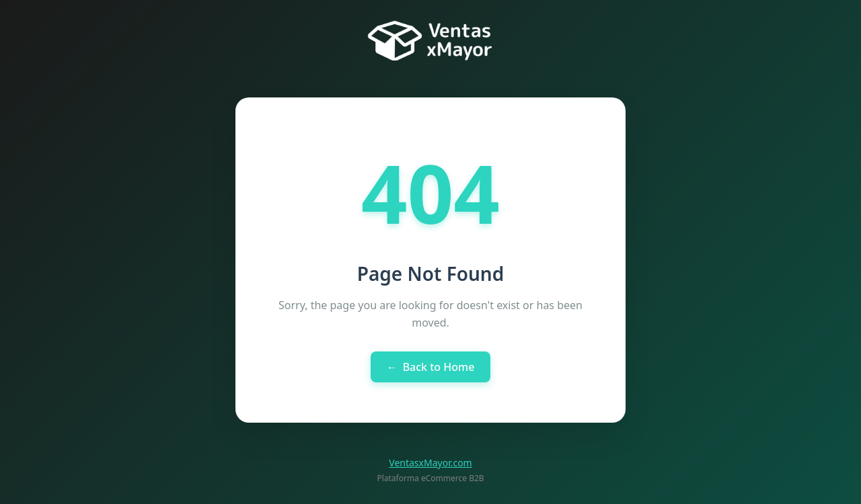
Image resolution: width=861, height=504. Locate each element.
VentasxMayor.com (430, 463)
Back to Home (431, 367)
